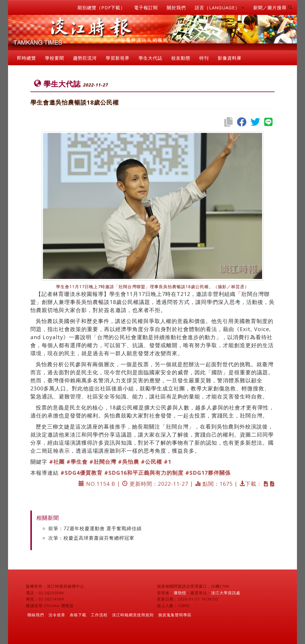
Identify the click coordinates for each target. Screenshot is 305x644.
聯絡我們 (36, 615)
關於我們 (176, 7)
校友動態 (181, 58)
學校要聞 (55, 58)
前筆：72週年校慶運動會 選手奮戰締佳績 (95, 528)
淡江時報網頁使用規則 (133, 615)
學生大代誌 (150, 58)
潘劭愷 (180, 593)
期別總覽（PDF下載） (101, 7)
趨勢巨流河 (85, 58)
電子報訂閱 (146, 7)
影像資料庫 (230, 58)
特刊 (204, 58)
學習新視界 (118, 58)
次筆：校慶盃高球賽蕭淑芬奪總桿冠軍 (91, 538)
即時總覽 (27, 58)
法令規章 (57, 615)
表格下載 (78, 615)
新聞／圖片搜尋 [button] (273, 7)
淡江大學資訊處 (226, 593)
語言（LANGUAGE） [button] (220, 7)
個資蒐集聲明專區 (175, 615)
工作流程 (99, 615)
